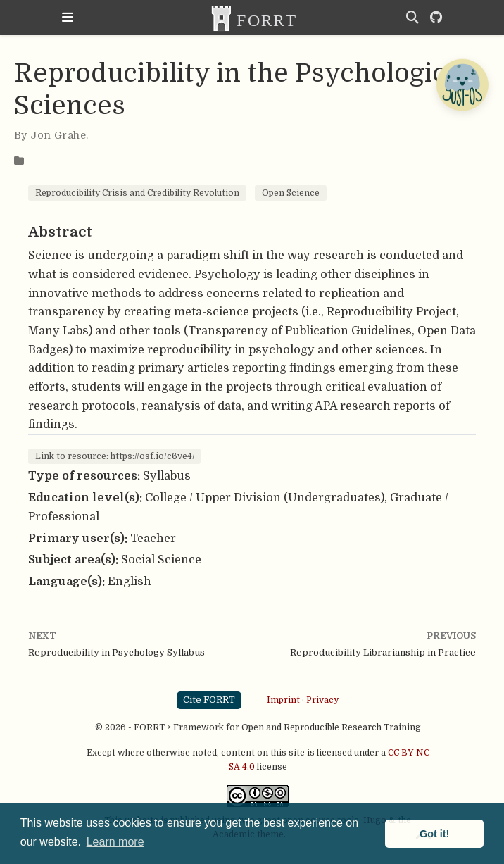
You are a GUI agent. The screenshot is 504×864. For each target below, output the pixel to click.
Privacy (322, 700)
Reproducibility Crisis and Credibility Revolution (137, 193)
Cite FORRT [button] (209, 700)
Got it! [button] (434, 834)
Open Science (291, 193)
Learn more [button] (115, 842)
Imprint (283, 700)
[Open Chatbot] (462, 84)
